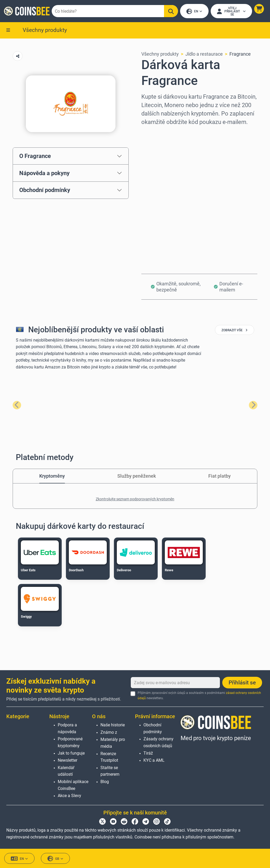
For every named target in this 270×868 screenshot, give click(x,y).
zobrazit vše (235, 331)
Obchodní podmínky (45, 190)
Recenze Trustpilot (109, 757)
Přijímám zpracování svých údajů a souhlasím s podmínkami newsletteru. (199, 696)
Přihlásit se (242, 683)
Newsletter (67, 760)
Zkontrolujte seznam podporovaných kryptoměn (135, 500)
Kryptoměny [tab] (52, 476)
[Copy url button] (18, 57)
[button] (259, 9)
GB (55, 859)
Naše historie (113, 725)
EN (194, 12)
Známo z (109, 732)
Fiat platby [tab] (220, 476)
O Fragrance (35, 156)
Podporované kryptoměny (70, 743)
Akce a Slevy (69, 796)
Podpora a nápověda (67, 728)
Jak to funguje (71, 753)
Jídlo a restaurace (204, 54)
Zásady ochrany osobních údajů (158, 743)
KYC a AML (154, 760)
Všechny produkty (45, 30)
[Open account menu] (231, 11)
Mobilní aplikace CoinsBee (73, 785)
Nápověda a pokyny (44, 174)
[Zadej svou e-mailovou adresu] (175, 683)
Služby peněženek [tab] (137, 476)
